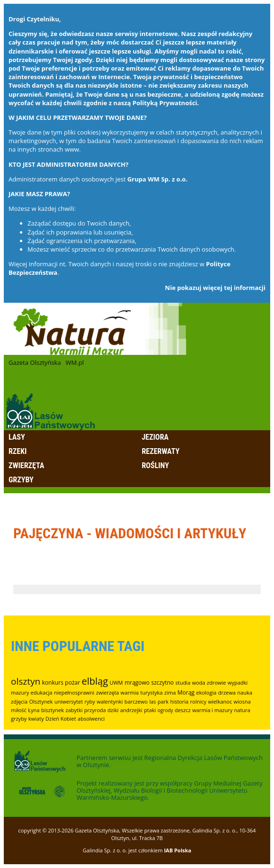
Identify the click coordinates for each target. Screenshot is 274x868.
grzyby (19, 719)
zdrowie (216, 683)
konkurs (53, 683)
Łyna (34, 710)
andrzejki (131, 710)
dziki (113, 710)
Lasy (17, 437)
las (153, 701)
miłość (19, 710)
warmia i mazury (213, 710)
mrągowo (137, 683)
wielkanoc (220, 701)
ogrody (165, 710)
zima (170, 692)
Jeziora (155, 437)
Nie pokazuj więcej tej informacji (215, 288)
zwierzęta (107, 692)
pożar (73, 683)
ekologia (206, 692)
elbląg (95, 681)
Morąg (186, 692)
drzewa (227, 692)
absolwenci (91, 719)
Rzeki (18, 451)
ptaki (150, 710)
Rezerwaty (161, 451)
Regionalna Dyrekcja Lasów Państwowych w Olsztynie (169, 761)
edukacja (42, 692)
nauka (245, 692)
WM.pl (74, 362)
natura (242, 710)
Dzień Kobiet (61, 719)
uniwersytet (69, 701)
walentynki (110, 701)
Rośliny (155, 466)
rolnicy (198, 701)
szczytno (163, 683)
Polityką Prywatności (165, 103)
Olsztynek (41, 701)
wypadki (237, 683)
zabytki (74, 710)
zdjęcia (19, 701)
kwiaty (36, 719)
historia (179, 701)
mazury (20, 692)
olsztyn (26, 681)
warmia (129, 692)
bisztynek (53, 710)
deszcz (183, 710)
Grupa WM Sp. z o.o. (157, 179)
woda (199, 683)
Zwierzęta (26, 466)
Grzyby (21, 480)
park (163, 701)
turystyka (151, 692)
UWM (116, 683)
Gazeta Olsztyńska (35, 362)
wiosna (242, 701)
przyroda (95, 710)
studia (183, 683)
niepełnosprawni (74, 692)
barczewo (136, 701)
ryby (90, 701)
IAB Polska (178, 850)
